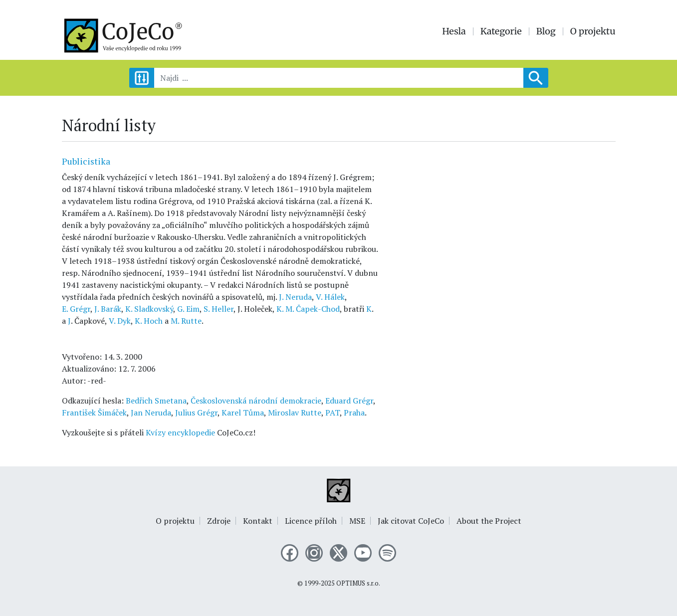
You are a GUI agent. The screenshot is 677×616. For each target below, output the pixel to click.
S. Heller (219, 309)
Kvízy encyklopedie (180, 432)
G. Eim (188, 309)
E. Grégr (76, 309)
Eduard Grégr (349, 401)
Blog (546, 31)
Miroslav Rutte (295, 412)
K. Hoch (149, 321)
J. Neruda (295, 297)
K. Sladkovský (149, 309)
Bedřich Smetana (156, 401)
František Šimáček (94, 412)
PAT (333, 412)
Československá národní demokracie (256, 401)
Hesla (454, 31)
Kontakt (258, 521)
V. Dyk (120, 321)
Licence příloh (311, 521)
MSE (357, 521)
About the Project (489, 521)
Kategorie (501, 31)
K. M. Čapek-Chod (308, 309)
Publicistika (86, 161)
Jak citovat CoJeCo (411, 521)
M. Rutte (186, 321)
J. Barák (108, 309)
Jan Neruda (151, 412)
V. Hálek (330, 297)
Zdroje (219, 521)
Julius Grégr (196, 412)
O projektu (593, 31)
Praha (354, 412)
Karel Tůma (243, 412)
